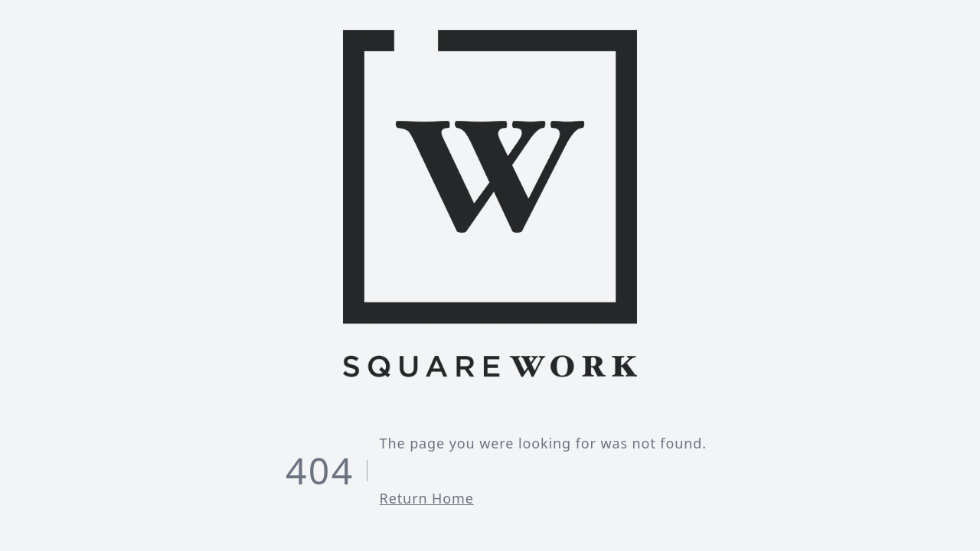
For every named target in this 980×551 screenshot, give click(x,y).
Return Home (427, 498)
